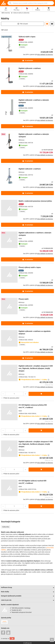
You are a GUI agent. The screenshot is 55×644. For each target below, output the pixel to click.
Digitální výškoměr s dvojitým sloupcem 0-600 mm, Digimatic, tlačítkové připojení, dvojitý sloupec (36, 368)
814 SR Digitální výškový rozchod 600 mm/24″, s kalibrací (32, 482)
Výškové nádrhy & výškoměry (21, 13)
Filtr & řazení (23, 24)
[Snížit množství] (3, 394)
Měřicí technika (6, 13)
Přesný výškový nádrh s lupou (30, 267)
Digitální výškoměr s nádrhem (30, 68)
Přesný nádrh (24, 299)
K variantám (28, 61)
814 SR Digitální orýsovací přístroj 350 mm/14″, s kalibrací (33, 406)
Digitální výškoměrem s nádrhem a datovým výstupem (35, 234)
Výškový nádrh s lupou (27, 37)
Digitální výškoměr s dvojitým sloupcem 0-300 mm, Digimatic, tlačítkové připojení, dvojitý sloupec (36, 444)
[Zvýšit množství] (25, 394)
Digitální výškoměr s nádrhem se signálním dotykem (35, 332)
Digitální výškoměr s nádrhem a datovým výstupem (34, 101)
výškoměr (28, 534)
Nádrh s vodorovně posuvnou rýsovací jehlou (35, 201)
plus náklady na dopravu (45, 55)
